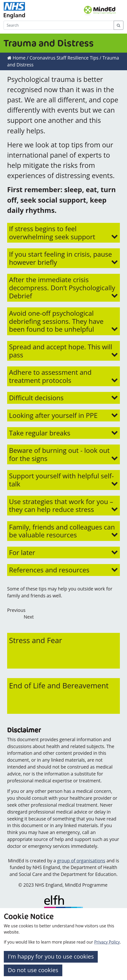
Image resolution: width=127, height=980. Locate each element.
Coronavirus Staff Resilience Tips (64, 58)
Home (16, 58)
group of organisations (81, 861)
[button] (63, 233)
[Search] (59, 25)
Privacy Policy (107, 942)
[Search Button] (119, 25)
